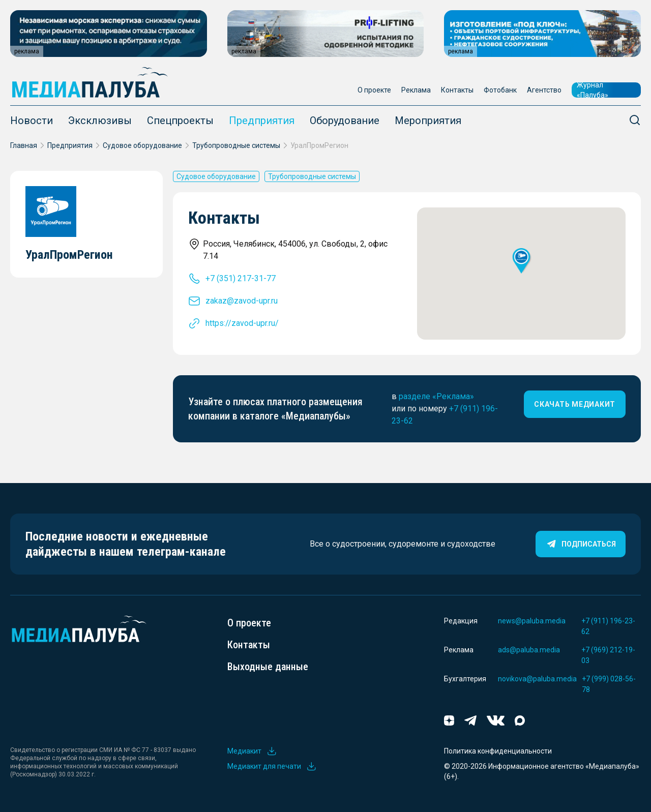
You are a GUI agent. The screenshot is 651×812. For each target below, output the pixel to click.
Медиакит (252, 751)
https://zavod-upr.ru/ (242, 323)
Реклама (416, 90)
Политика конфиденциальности (498, 751)
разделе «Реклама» (436, 396)
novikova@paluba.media (537, 679)
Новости (32, 121)
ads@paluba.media (529, 650)
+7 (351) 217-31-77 (241, 278)
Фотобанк (500, 90)
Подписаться (581, 544)
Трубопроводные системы (236, 145)
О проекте (374, 90)
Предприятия (262, 121)
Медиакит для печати (272, 766)
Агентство (544, 90)
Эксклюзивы (100, 121)
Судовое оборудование (142, 145)
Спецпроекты (180, 121)
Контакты (457, 90)
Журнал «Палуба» (593, 90)
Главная (24, 145)
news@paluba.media (532, 621)
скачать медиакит (575, 404)
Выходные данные (268, 667)
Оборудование (345, 121)
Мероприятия (428, 121)
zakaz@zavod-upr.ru (242, 301)
